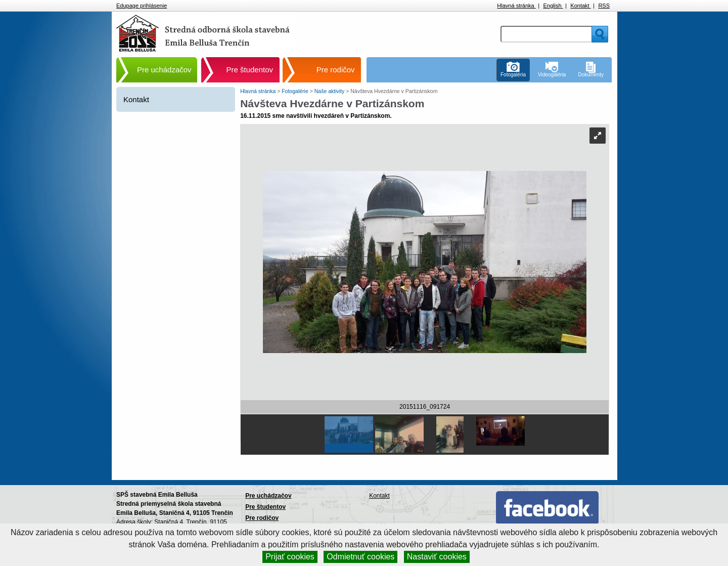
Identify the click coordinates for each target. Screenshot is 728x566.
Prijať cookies (290, 557)
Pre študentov (250, 70)
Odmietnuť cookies (360, 557)
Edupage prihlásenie (142, 6)
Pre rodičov (336, 70)
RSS (604, 6)
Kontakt (580, 6)
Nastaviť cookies (437, 557)
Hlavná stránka (516, 6)
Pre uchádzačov (164, 70)
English (553, 6)
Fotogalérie (295, 91)
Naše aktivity (330, 91)
